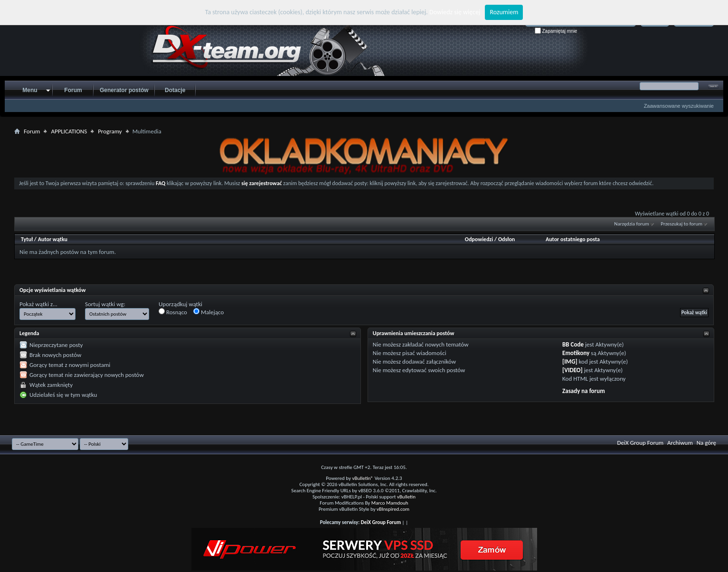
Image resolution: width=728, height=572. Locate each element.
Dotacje (175, 90)
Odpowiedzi (479, 239)
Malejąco (208, 312)
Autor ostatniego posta (573, 239)
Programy (110, 131)
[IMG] (570, 361)
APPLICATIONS (69, 131)
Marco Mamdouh (390, 503)
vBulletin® (363, 478)
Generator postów (124, 90)
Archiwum (680, 443)
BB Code (573, 344)
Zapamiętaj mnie (556, 31)
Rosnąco (173, 312)
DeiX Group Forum (641, 443)
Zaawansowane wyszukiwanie (679, 106)
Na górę (706, 443)
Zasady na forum (584, 391)
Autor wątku (53, 239)
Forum (73, 90)
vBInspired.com (393, 509)
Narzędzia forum (632, 224)
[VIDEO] (572, 370)
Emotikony (576, 353)
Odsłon (506, 239)
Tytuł (27, 239)
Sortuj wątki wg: (105, 304)
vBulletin (406, 497)
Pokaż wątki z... (38, 304)
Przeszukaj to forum (681, 224)
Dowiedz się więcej (455, 12)
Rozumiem (504, 12)
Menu (30, 90)
